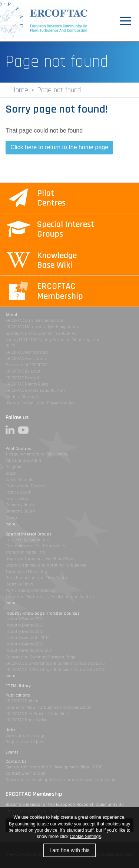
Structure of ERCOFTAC (27, 365)
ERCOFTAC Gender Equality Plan (35, 390)
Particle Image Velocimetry (30, 590)
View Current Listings (25, 736)
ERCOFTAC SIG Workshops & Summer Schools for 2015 (55, 663)
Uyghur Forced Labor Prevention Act (40, 403)
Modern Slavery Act (24, 397)
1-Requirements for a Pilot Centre (37, 454)
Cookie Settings (85, 837)
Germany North (20, 505)
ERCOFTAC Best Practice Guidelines (37, 714)
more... (12, 524)
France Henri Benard (25, 486)
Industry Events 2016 (24, 625)
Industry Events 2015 (24, 632)
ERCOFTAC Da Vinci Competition (35, 321)
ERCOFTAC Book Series (26, 720)
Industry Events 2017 (24, 619)
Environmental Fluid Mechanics (35, 546)
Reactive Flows (19, 584)
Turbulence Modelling (26, 572)
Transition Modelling (25, 552)
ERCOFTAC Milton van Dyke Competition (42, 327)
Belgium (13, 467)
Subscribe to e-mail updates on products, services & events (61, 780)
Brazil (11, 473)
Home (20, 90)
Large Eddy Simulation (27, 540)
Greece (12, 518)
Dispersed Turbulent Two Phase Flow (40, 559)
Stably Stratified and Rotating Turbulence (46, 565)
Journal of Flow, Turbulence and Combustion (49, 707)
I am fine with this (69, 850)
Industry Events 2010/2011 (29, 650)
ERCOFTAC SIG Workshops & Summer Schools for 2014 (55, 670)
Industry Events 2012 (24, 644)
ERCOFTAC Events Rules (27, 384)
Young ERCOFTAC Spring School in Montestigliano (53, 340)
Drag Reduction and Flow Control (38, 578)
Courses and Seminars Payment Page (40, 657)
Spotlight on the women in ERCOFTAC (41, 333)
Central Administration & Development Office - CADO (54, 767)
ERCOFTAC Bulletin (23, 701)
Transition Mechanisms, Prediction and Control (50, 597)
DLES (10, 346)
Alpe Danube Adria (23, 460)
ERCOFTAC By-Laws (23, 371)
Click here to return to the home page (59, 147)
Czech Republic (20, 480)
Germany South (20, 511)
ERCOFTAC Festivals (23, 378)
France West (17, 499)
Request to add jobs (25, 742)
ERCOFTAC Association (26, 359)
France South (19, 492)
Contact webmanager (26, 773)
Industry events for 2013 (28, 638)
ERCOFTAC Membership (27, 352)
